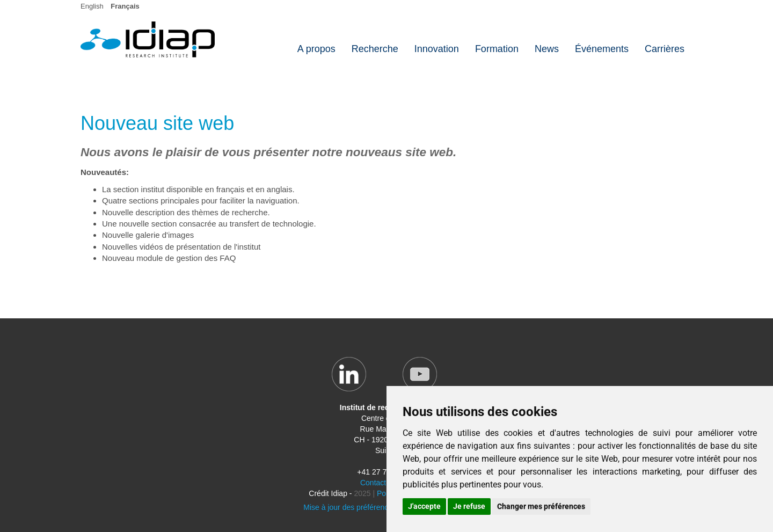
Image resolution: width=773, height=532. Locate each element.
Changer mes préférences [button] (541, 506)
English (92, 6)
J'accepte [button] (424, 506)
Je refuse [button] (469, 506)
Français (125, 6)
